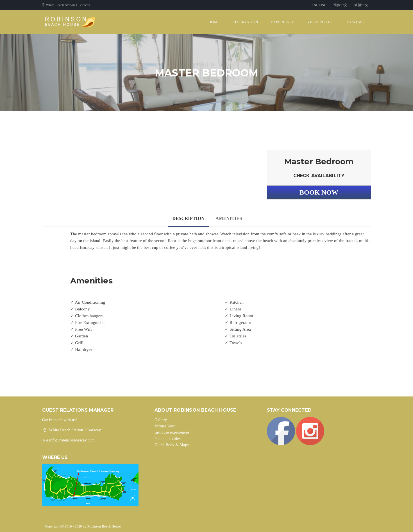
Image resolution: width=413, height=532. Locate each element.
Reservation (245, 22)
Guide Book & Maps (172, 445)
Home (214, 22)
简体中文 (340, 5)
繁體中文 (361, 5)
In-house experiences (172, 432)
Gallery (161, 420)
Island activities (168, 439)
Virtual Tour (165, 426)
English (319, 5)
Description (188, 218)
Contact (356, 22)
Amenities (229, 218)
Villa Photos (321, 22)
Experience (283, 22)
